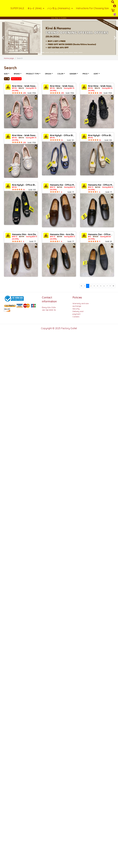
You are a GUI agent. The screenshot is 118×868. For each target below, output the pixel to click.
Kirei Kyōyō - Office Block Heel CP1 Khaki (101, 135)
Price (85, 74)
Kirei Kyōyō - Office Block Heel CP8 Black (25, 185)
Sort (96, 74)
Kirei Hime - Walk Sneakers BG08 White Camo (25, 135)
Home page (9, 58)
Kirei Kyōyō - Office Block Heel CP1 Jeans (63, 135)
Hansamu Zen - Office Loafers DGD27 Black (101, 234)
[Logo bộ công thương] (14, 298)
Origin (48, 74)
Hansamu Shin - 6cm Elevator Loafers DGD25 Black (63, 234)
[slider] (17, 93)
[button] (3, 38)
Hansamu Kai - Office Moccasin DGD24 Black (101, 185)
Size (6, 74)
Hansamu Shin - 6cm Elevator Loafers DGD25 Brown (25, 234)
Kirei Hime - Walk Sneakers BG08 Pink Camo (63, 86)
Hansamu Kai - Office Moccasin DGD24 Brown (63, 185)
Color (61, 74)
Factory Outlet (69, 328)
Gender (73, 74)
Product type (33, 74)
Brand (17, 74)
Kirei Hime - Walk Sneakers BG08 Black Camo (101, 86)
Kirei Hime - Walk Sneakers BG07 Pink (25, 86)
